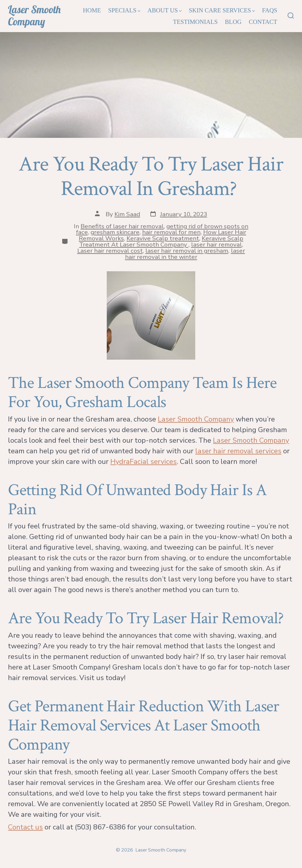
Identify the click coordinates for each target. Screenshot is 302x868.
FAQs (270, 10)
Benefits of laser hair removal (122, 226)
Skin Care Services (222, 10)
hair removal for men (171, 232)
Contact (263, 22)
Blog (233, 22)
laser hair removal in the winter (185, 254)
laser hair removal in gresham (187, 251)
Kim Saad (127, 214)
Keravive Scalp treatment (163, 238)
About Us (165, 10)
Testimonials (195, 22)
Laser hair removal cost (110, 251)
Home (92, 10)
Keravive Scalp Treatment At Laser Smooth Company (161, 241)
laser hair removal (216, 244)
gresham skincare (115, 232)
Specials (124, 10)
